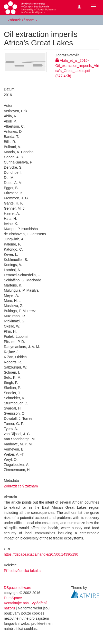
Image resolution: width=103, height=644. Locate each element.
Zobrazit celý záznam (21, 486)
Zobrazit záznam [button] (23, 20)
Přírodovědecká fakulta (22, 571)
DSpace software (18, 588)
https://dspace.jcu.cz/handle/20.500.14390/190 (41, 554)
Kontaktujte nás (16, 603)
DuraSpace (13, 598)
